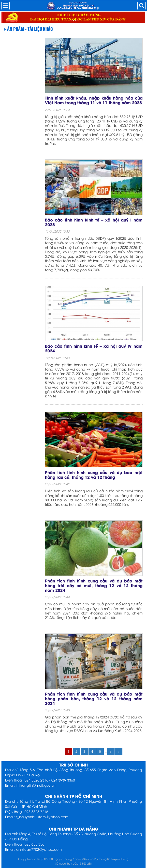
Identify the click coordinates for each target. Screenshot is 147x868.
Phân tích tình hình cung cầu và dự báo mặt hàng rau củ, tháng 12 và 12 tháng (94, 475)
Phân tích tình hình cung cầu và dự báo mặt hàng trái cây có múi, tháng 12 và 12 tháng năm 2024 (94, 585)
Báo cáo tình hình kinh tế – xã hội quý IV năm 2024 (94, 348)
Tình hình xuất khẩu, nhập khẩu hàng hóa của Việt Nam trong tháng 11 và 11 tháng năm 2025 (94, 100)
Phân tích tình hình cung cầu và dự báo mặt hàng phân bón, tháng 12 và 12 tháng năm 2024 (94, 698)
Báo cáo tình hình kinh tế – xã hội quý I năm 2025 (94, 222)
